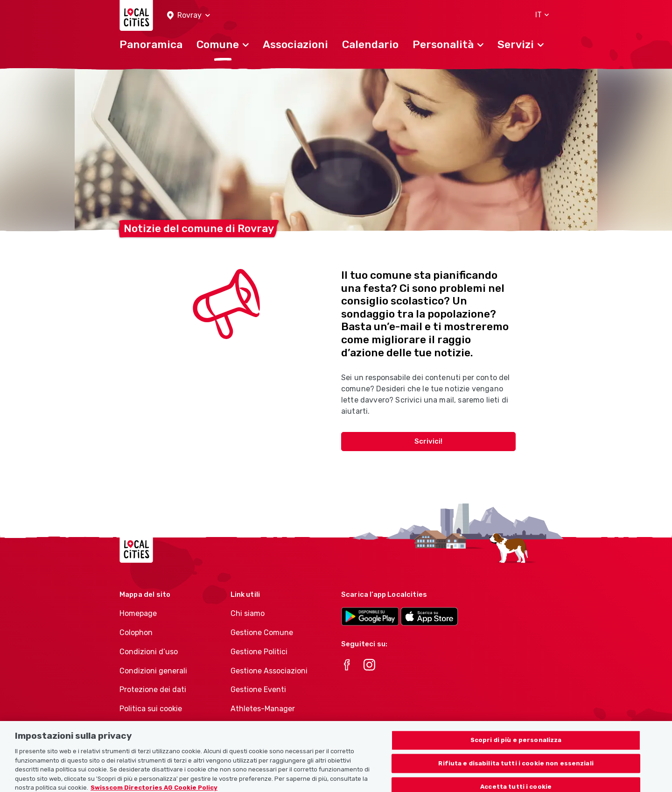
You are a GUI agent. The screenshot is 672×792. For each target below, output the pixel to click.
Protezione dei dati (153, 689)
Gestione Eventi (258, 689)
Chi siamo (248, 613)
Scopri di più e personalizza (516, 745)
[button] (189, 16)
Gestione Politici (259, 652)
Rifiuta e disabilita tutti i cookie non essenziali (516, 768)
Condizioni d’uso (149, 652)
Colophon (136, 633)
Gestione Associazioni (269, 671)
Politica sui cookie (151, 709)
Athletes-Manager (263, 709)
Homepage (138, 613)
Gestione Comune (262, 633)
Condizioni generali (153, 671)
